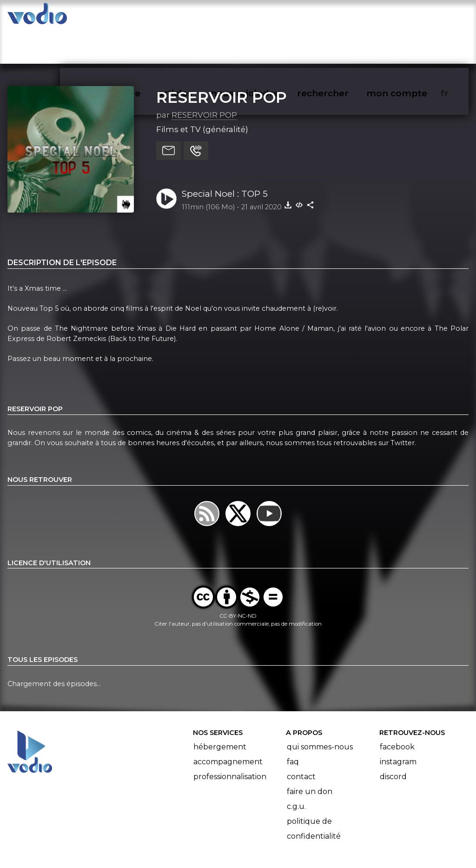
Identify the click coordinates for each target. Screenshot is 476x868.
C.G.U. (296, 770)
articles (196, 17)
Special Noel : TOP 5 (225, 157)
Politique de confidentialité (314, 792)
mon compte (412, 17)
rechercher (340, 17)
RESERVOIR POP (221, 61)
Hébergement (220, 711)
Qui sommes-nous (320, 711)
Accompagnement (228, 725)
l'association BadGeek (158, 848)
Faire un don (310, 755)
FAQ (293, 725)
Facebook (397, 711)
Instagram (398, 725)
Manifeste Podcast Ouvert (264, 835)
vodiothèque (133, 17)
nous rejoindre (264, 17)
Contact (301, 740)
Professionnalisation (230, 740)
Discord (393, 740)
